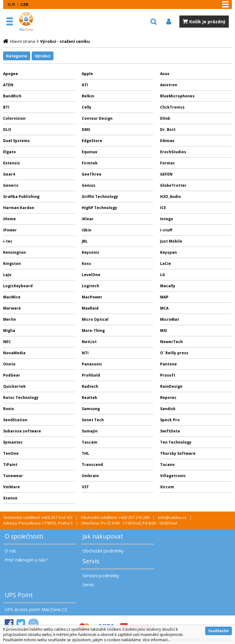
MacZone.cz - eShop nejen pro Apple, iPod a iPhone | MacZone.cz (33, 21)
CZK (24, 4)
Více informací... (157, 640)
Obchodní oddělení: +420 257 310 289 (115, 517)
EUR (12, 4)
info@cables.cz (172, 517)
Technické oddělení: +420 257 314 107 (38, 517)
